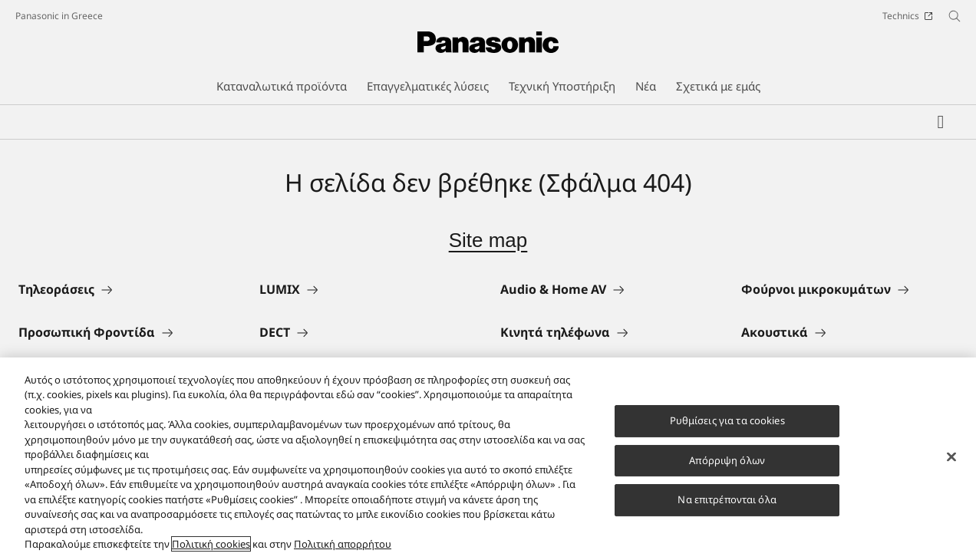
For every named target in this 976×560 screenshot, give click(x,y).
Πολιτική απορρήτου (343, 551)
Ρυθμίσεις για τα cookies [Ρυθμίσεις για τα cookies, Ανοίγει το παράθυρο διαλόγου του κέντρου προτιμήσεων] (727, 427)
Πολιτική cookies (211, 551)
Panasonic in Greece (59, 16)
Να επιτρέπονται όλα (727, 506)
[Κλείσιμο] (951, 463)
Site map (488, 240)
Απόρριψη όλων (727, 466)
